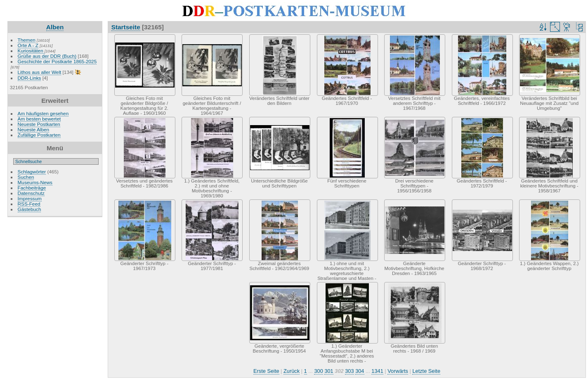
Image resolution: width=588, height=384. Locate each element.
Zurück (292, 371)
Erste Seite (266, 371)
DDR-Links (30, 78)
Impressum (30, 198)
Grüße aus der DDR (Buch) (47, 56)
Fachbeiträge (32, 188)
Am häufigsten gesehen (43, 113)
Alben (55, 27)
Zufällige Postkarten (39, 135)
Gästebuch (30, 209)
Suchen (26, 177)
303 (349, 371)
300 (318, 371)
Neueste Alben (34, 129)
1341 (377, 371)
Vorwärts (398, 371)
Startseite (126, 27)
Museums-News (35, 182)
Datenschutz (31, 193)
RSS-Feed (29, 204)
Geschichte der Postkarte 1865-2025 (57, 61)
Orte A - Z (28, 45)
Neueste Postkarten (39, 124)
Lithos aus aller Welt (40, 72)
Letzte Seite (426, 371)
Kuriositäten (31, 51)
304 (360, 371)
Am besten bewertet (39, 119)
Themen (27, 40)
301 (329, 371)
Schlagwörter (32, 172)
